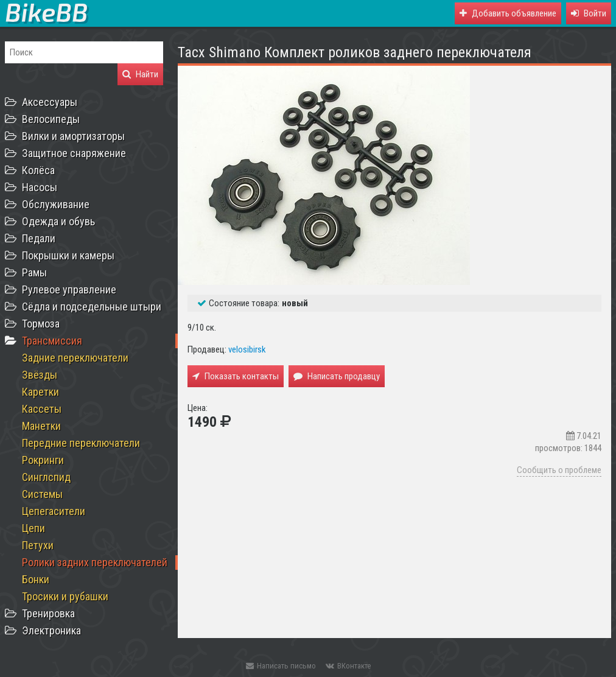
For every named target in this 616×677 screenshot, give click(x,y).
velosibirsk (247, 349)
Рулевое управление (69, 289)
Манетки (41, 426)
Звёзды (40, 375)
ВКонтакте (348, 666)
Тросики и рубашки (65, 596)
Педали (39, 238)
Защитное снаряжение (74, 153)
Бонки (36, 579)
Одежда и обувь (58, 221)
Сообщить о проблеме (559, 470)
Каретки (40, 392)
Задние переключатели (75, 358)
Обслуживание (56, 204)
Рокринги (43, 460)
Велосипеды (51, 119)
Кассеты (42, 409)
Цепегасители (54, 511)
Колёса (38, 170)
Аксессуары (50, 102)
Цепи (33, 528)
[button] (589, 13)
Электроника (51, 630)
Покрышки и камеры (68, 255)
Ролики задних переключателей (95, 562)
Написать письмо (281, 666)
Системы (42, 494)
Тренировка (48, 613)
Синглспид (46, 477)
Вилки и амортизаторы (73, 136)
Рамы (34, 272)
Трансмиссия (52, 341)
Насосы (40, 187)
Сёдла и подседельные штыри (92, 307)
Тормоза (41, 324)
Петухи (38, 545)
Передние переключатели (81, 443)
